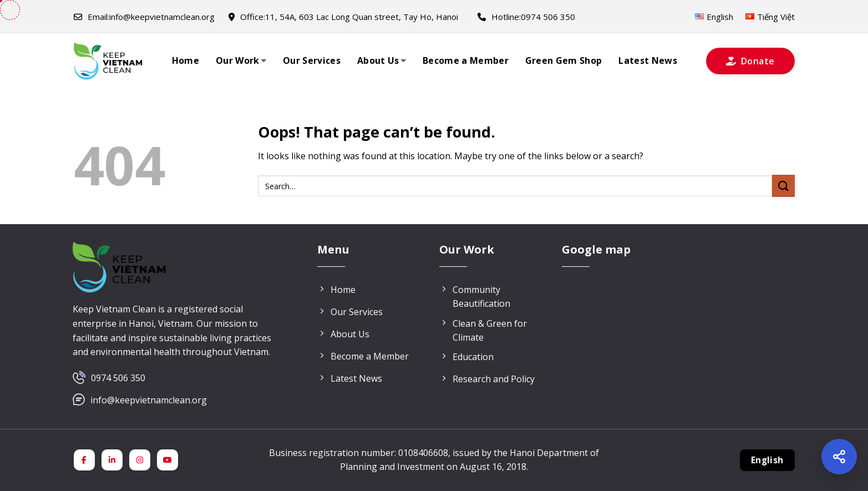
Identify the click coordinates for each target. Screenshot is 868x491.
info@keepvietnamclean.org (144, 17)
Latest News (648, 60)
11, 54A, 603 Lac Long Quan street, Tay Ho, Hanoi (343, 17)
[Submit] (783, 186)
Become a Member (466, 60)
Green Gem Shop (564, 60)
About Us (382, 60)
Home (186, 60)
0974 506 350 (118, 378)
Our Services (312, 60)
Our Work (241, 60)
